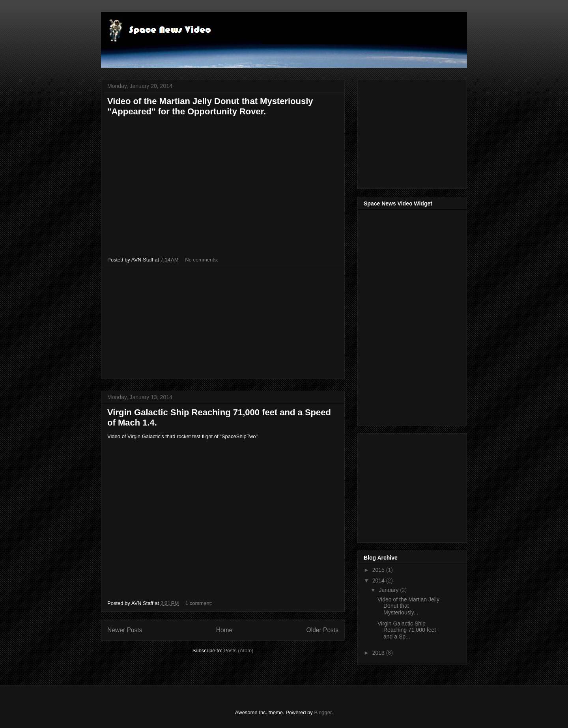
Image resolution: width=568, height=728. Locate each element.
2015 (379, 570)
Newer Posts (125, 630)
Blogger (323, 712)
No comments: (202, 260)
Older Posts (322, 630)
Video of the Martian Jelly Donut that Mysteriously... (408, 606)
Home (224, 630)
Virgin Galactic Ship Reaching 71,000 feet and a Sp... (407, 630)
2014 (379, 581)
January (389, 590)
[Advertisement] (223, 323)
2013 (379, 653)
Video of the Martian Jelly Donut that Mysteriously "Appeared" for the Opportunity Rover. (210, 106)
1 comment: (200, 603)
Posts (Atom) (238, 651)
